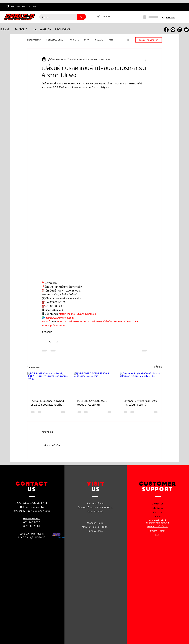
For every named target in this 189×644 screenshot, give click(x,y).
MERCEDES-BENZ (55, 40)
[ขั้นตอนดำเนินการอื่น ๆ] (146, 60)
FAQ (157, 535)
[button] (128, 40)
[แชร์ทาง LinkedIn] (57, 342)
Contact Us (158, 504)
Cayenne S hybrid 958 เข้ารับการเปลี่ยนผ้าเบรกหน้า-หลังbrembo (140, 403)
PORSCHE (74, 40)
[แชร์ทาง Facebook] (43, 342)
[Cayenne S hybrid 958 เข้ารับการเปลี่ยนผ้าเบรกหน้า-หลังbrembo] (141, 384)
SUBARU (99, 40)
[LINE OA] (173, 30)
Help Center (157, 508)
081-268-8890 (32, 522)
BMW (87, 40)
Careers (158, 517)
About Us (158, 512)
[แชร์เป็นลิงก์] (64, 342)
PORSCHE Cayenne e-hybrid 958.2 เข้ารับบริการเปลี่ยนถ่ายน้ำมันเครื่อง (47, 403)
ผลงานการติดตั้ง (34, 40)
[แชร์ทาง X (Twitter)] (50, 342)
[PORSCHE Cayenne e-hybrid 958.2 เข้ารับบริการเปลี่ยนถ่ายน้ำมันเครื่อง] (48, 384)
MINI (111, 40)
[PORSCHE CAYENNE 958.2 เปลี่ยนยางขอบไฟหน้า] (95, 384)
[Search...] (56, 17)
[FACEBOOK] (166, 30)
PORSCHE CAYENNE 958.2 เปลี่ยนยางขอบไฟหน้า (92, 403)
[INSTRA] (180, 30)
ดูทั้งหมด (158, 367)
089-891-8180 (32, 519)
